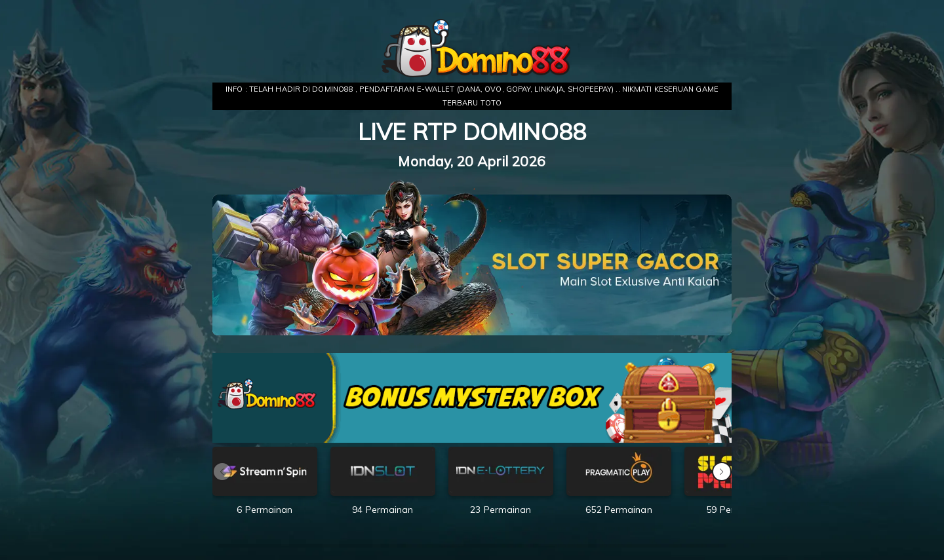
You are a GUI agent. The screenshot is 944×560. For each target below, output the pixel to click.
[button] (722, 472)
